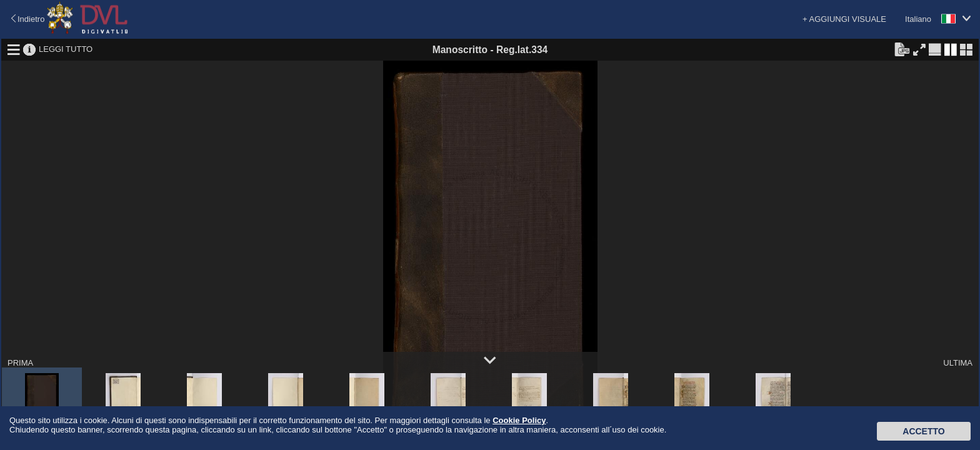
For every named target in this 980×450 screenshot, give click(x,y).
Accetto (923, 431)
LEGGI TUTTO (66, 49)
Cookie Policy (519, 420)
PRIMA (20, 363)
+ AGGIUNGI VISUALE (844, 19)
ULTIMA (958, 363)
